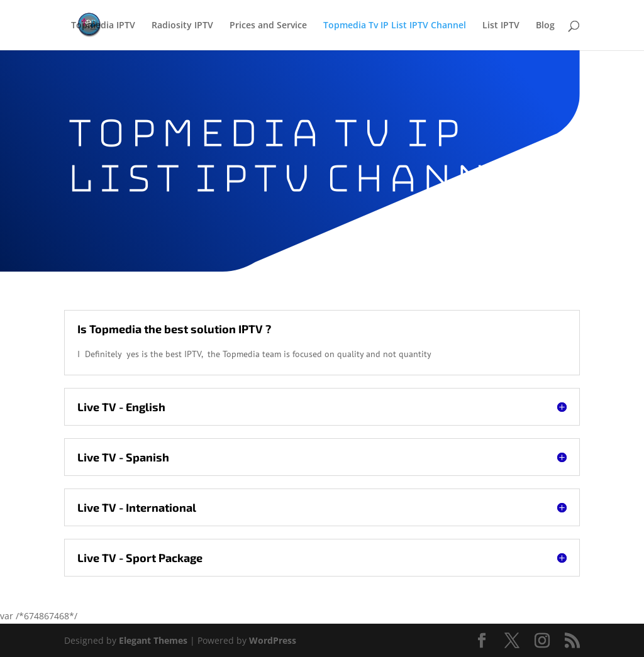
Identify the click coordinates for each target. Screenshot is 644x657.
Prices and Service (268, 26)
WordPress (273, 640)
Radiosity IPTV (182, 26)
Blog (545, 26)
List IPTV (501, 26)
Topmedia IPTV (103, 26)
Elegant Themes (153, 640)
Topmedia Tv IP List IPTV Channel (395, 26)
